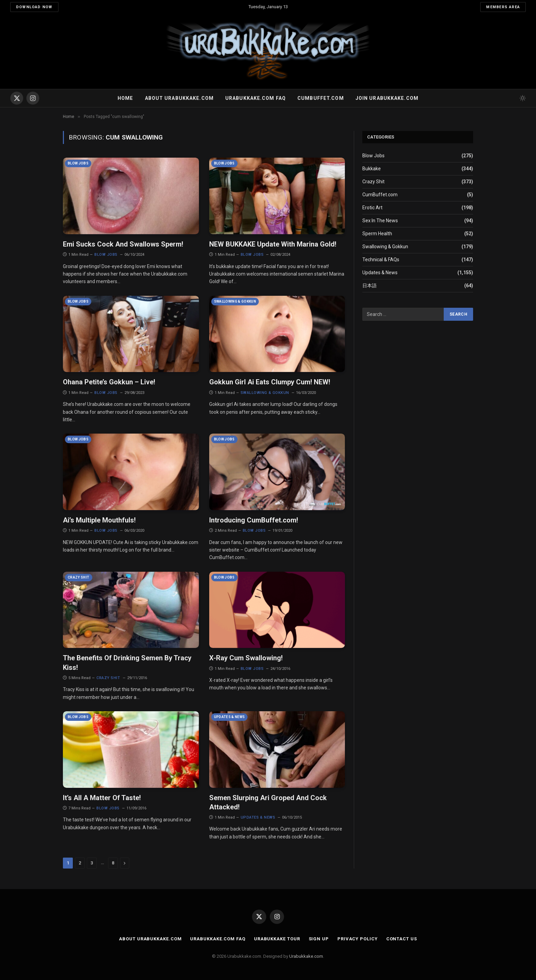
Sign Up (319, 939)
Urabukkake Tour (277, 939)
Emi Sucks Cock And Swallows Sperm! (123, 244)
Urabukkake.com (306, 956)
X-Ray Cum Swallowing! (246, 658)
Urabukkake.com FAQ (256, 98)
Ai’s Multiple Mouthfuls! (99, 520)
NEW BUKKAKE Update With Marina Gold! (273, 244)
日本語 (370, 286)
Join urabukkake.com (387, 98)
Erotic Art (372, 208)
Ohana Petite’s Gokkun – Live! (109, 382)
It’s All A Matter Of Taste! (102, 798)
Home (125, 98)
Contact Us (402, 939)
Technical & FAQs (381, 260)
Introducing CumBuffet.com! (254, 520)
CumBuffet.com (380, 195)
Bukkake (372, 169)
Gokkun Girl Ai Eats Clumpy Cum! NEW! (270, 382)
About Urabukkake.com (179, 98)
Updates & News (230, 717)
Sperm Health (377, 234)
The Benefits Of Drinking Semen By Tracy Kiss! (127, 663)
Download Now (34, 7)
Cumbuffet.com (321, 98)
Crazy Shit (79, 577)
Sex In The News (380, 221)
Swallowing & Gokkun (235, 301)
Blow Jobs (78, 163)
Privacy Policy (358, 939)
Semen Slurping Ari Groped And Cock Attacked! (268, 802)
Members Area (503, 7)
